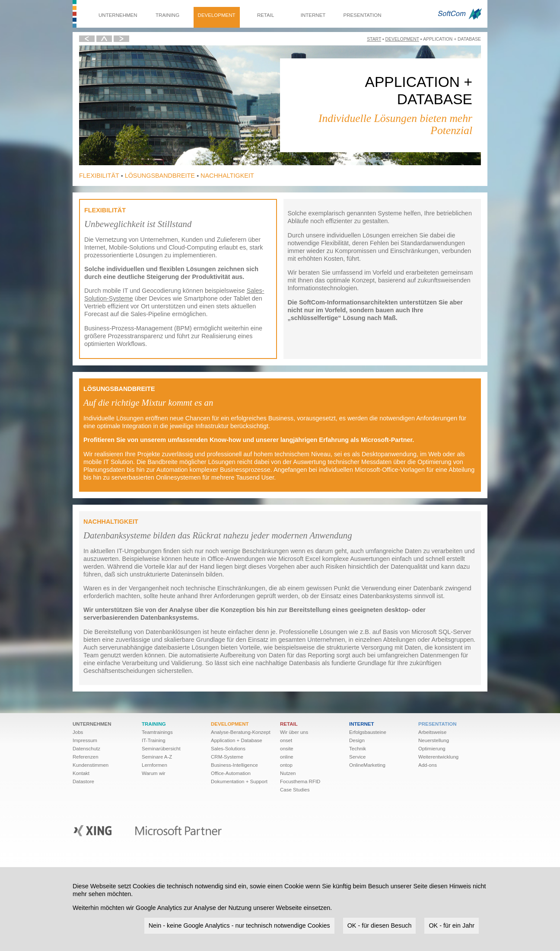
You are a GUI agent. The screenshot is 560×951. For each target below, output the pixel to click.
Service (357, 757)
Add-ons (428, 765)
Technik (358, 749)
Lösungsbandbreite (160, 176)
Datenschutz (86, 749)
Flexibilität (99, 176)
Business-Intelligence (234, 765)
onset (286, 740)
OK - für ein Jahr (452, 925)
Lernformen (154, 765)
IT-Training (154, 740)
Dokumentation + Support (239, 781)
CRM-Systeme (227, 757)
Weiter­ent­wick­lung (438, 757)
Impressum (85, 740)
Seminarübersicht (161, 749)
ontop (286, 765)
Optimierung (432, 749)
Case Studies (295, 790)
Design (357, 740)
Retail (266, 15)
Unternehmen (118, 15)
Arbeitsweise (432, 732)
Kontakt (81, 773)
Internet (313, 15)
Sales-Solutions (228, 749)
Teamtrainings (157, 732)
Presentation (363, 15)
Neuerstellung (434, 740)
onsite (287, 749)
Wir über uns (294, 732)
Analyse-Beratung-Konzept (241, 732)
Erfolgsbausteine (368, 732)
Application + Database (237, 740)
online (287, 757)
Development (217, 15)
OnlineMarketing (367, 765)
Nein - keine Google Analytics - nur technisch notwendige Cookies (239, 925)
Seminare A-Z (157, 757)
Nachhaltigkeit (227, 176)
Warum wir (154, 773)
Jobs (78, 732)
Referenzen (86, 757)
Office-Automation (231, 773)
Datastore (83, 781)
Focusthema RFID (300, 781)
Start (374, 39)
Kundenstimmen (91, 765)
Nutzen (288, 773)
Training (167, 15)
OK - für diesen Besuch (380, 925)
